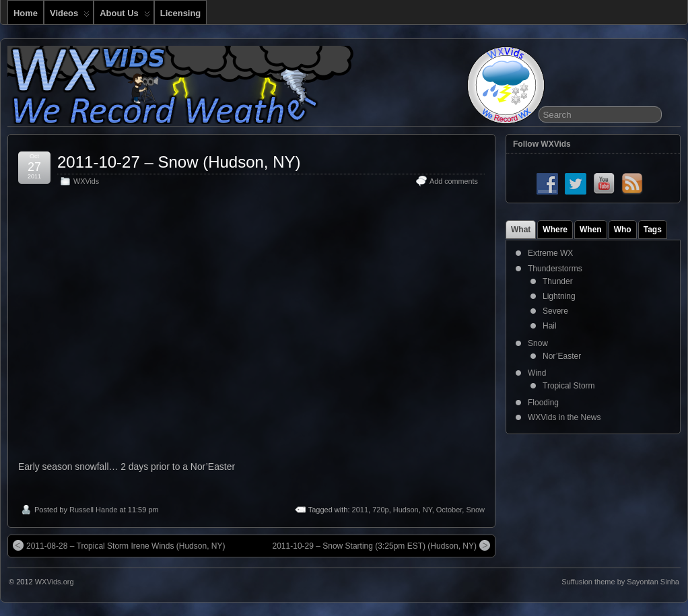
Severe (555, 311)
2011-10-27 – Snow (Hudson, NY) (179, 162)
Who (623, 230)
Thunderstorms (555, 269)
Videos (70, 16)
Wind (537, 373)
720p (380, 510)
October (449, 510)
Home (26, 13)
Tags (653, 230)
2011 (360, 510)
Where (555, 230)
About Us (125, 16)
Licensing (180, 13)
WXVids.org (55, 582)
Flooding (543, 403)
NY (427, 510)
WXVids (86, 181)
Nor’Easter (562, 356)
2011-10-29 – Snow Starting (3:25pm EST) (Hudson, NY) (381, 545)
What (521, 230)
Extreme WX (550, 253)
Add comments (454, 181)
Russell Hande (94, 510)
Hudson (406, 510)
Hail (550, 326)
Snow (475, 510)
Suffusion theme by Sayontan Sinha (620, 582)
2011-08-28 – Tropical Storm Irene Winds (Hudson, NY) (119, 545)
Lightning (559, 296)
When (591, 230)
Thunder (558, 281)
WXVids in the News (564, 417)
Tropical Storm (569, 386)
